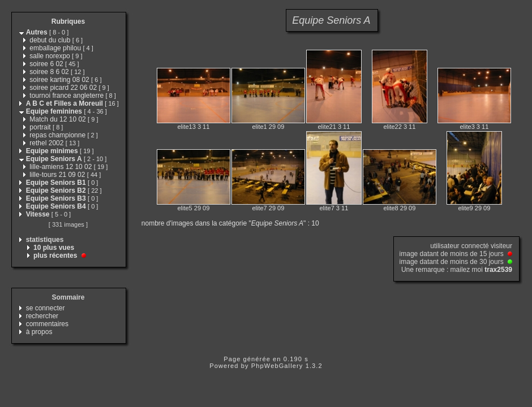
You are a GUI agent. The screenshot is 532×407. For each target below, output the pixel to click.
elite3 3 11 (475, 127)
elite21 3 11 (334, 127)
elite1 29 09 (268, 127)
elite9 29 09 (474, 208)
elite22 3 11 (399, 127)
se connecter (46, 308)
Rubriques (68, 21)
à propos (39, 332)
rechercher (42, 316)
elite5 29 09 (193, 208)
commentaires (47, 324)
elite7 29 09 (268, 208)
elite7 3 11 (334, 208)
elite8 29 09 (399, 208)
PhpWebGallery (277, 366)
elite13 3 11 (193, 127)
